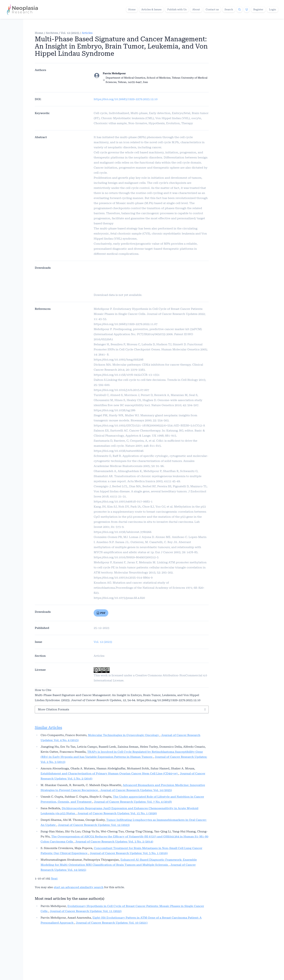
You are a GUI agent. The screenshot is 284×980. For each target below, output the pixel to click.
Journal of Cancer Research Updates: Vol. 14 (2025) (136, 790)
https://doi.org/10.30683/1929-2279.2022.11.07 (126, 324)
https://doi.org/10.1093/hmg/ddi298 (118, 360)
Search (229, 9)
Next (54, 879)
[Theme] (247, 9)
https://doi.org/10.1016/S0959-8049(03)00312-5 (126, 557)
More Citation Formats (54, 709)
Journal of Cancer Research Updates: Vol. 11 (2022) (86, 911)
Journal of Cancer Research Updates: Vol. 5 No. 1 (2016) (129, 853)
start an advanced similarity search (79, 887)
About (196, 9)
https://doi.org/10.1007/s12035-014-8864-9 (123, 578)
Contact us (212, 9)
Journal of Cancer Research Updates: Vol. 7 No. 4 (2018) (133, 802)
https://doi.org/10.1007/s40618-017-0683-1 (123, 501)
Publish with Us (177, 9)
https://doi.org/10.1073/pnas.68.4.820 (119, 598)
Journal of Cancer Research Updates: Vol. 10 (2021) (112, 923)
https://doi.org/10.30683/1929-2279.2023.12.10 (126, 99)
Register (258, 9)
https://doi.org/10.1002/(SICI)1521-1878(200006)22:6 (130, 425)
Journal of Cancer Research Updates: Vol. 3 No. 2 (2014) (114, 842)
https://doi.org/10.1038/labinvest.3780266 (123, 532)
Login (272, 9)
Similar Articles (48, 728)
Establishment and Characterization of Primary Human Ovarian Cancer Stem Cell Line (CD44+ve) (109, 773)
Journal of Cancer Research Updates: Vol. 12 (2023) (94, 825)
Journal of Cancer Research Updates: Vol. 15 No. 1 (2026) (117, 813)
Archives (52, 33)
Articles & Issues (151, 9)
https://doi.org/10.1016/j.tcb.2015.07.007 (121, 390)
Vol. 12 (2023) (70, 33)
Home (132, 9)
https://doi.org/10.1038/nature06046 (119, 451)
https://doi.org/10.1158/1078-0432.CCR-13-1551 (127, 375)
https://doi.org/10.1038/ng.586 (114, 410)
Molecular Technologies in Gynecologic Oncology (124, 735)
